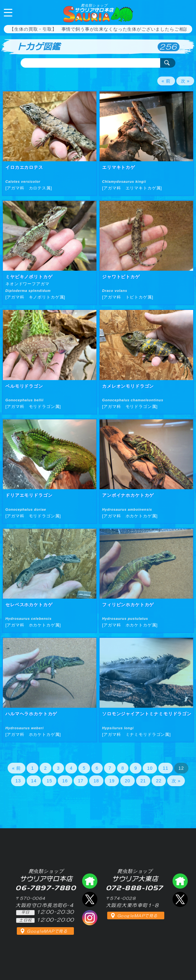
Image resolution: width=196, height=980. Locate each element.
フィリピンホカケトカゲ (128, 605)
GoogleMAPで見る (47, 931)
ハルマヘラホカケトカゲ (31, 714)
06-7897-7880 (186, 12)
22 (159, 781)
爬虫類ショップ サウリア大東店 (180, 881)
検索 (168, 63)
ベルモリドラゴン (24, 386)
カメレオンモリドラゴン (128, 386)
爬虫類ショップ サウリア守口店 (90, 881)
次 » (185, 81)
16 (65, 781)
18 (96, 781)
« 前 (166, 81)
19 (112, 781)
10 (150, 768)
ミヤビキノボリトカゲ (29, 277)
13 (18, 781)
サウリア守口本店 (94, 8)
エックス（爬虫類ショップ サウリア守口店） (90, 899)
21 (143, 781)
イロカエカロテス (24, 167)
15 (49, 781)
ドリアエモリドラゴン (29, 495)
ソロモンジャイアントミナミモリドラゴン (147, 714)
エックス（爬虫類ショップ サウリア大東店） (180, 899)
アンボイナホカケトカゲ (128, 495)
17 (81, 781)
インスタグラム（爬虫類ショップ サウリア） (90, 918)
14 (34, 781)
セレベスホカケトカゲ (29, 605)
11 (165, 768)
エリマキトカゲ (119, 167)
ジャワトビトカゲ (121, 277)
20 (127, 781)
